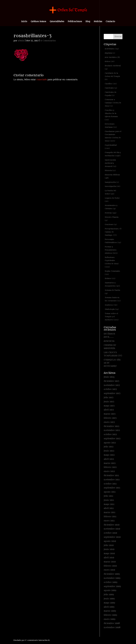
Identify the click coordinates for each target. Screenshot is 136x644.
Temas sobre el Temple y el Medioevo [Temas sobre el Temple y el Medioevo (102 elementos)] (112, 317)
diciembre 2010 (112, 525)
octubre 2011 (110, 484)
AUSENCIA (109, 341)
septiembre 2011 (112, 488)
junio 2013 (109, 402)
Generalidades (57, 22)
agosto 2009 (110, 590)
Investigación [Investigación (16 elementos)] (112, 186)
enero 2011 (109, 521)
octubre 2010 (110, 533)
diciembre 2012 (111, 426)
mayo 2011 (109, 504)
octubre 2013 (110, 389)
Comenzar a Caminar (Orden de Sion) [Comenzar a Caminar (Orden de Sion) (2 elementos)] (113, 103)
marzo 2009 (110, 611)
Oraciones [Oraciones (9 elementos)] (111, 224)
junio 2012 (109, 451)
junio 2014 (109, 377)
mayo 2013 (109, 406)
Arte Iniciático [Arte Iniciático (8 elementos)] (112, 57)
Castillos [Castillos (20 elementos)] (111, 84)
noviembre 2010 (112, 529)
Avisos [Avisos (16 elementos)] (110, 61)
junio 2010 (109, 549)
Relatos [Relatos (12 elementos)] (110, 278)
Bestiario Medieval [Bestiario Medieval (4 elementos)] (113, 67)
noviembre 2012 (112, 430)
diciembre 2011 (111, 476)
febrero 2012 (110, 467)
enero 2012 (109, 471)
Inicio (24, 22)
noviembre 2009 (112, 578)
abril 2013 (109, 410)
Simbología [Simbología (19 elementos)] (112, 309)
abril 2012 (109, 459)
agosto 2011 (110, 492)
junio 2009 (109, 599)
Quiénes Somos (38, 22)
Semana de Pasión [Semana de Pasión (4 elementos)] (112, 292)
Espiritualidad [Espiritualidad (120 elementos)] (111, 147)
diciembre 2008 (112, 623)
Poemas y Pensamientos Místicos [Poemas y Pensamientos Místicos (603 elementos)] (111, 250)
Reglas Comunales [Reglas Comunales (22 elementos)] (112, 273)
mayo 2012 (109, 455)
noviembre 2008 (112, 628)
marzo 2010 (110, 562)
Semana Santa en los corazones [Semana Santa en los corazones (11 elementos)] (113, 299)
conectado (42, 80)
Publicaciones (75, 22)
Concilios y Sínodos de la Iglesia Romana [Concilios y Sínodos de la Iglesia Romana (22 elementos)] (111, 115)
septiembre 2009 (112, 586)
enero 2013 (109, 422)
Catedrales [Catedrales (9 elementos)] (111, 88)
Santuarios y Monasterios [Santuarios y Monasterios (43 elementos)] (112, 284)
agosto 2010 (110, 541)
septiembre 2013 (112, 393)
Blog (88, 22)
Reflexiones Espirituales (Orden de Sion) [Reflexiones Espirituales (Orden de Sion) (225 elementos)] (112, 262)
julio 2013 (109, 398)
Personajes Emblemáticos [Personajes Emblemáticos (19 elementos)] (113, 241)
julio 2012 (109, 447)
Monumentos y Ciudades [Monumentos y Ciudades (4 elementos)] (111, 207)
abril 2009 (109, 607)
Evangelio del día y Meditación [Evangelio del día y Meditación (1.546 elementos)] (113, 154)
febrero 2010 (110, 566)
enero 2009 (110, 619)
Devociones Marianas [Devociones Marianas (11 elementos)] (111, 126)
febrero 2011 (110, 517)
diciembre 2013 (111, 381)
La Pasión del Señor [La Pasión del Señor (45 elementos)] (110, 192)
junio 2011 (109, 500)
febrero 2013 (110, 418)
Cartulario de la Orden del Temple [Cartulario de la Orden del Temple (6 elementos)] (112, 76)
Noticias (98, 22)
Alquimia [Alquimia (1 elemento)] (110, 53)
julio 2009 (109, 595)
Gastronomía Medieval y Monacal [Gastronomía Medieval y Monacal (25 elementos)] (110, 163)
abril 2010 (109, 558)
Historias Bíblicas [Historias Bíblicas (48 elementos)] (112, 176)
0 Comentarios (48, 41)
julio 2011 (108, 496)
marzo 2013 (110, 414)
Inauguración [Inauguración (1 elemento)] (112, 182)
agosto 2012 (110, 443)
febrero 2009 (110, 615)
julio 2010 (109, 545)
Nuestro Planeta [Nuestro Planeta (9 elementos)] (112, 219)
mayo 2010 (109, 554)
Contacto (110, 22)
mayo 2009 (109, 603)
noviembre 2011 (112, 480)
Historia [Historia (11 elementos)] (110, 170)
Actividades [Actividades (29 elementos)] (112, 49)
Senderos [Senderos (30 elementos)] (111, 305)
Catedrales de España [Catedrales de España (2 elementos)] (111, 94)
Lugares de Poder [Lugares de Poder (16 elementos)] (112, 200)
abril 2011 (109, 508)
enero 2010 (109, 570)
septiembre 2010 (112, 537)
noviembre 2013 (112, 385)
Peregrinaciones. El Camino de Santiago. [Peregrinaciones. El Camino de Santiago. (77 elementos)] (113, 232)
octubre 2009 (110, 582)
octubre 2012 (110, 435)
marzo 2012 (110, 463)
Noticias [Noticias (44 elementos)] (111, 213)
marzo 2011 (110, 512)
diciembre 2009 (112, 574)
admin (21, 41)
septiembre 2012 (112, 439)
